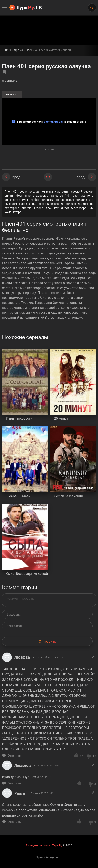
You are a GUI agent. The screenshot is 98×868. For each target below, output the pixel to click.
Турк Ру (57, 845)
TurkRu (7, 50)
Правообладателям (49, 857)
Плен (29, 50)
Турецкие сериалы (38, 845)
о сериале (10, 81)
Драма (18, 50)
